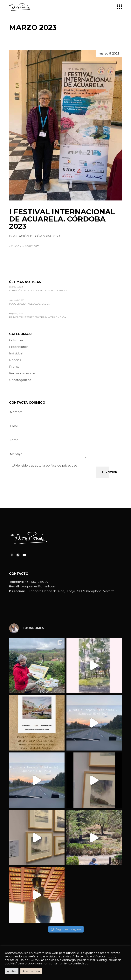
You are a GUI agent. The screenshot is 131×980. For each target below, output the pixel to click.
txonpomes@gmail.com (38, 586)
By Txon (14, 246)
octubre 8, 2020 (17, 300)
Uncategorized (20, 380)
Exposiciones (19, 347)
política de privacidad (61, 465)
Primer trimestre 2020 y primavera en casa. (38, 317)
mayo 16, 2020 (16, 314)
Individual (16, 353)
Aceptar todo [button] (31, 971)
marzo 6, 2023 (109, 53)
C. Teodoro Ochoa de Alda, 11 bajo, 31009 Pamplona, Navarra (70, 591)
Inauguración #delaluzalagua (29, 304)
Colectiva (16, 340)
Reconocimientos (22, 373)
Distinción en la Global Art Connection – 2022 (39, 290)
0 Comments (31, 246)
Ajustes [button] (12, 971)
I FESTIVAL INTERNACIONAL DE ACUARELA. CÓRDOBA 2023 (62, 219)
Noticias (15, 360)
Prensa (14, 367)
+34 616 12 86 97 (37, 582)
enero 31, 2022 (16, 287)
